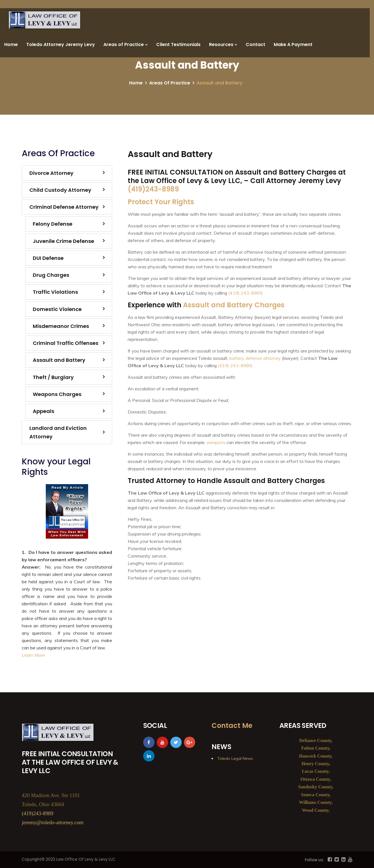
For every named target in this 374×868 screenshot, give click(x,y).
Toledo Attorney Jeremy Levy (61, 44)
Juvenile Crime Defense (63, 241)
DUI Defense (48, 258)
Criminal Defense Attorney (64, 207)
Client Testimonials (178, 44)
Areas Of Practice (170, 83)
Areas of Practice (124, 44)
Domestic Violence (57, 309)
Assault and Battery (59, 360)
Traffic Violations (55, 292)
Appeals (44, 411)
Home (11, 44)
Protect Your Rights (161, 202)
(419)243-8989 (153, 189)
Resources (221, 44)
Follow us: (314, 860)
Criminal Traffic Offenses (66, 343)
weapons (216, 442)
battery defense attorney (255, 358)
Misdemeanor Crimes (61, 326)
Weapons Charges (57, 394)
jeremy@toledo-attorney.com (53, 822)
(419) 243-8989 (245, 293)
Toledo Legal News (235, 758)
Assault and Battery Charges (234, 305)
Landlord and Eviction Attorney (58, 432)
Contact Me (232, 725)
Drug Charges (51, 275)
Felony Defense (53, 224)
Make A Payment (293, 44)
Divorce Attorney (51, 173)
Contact (256, 44)
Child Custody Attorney (60, 190)
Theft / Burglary (53, 377)
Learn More (33, 655)
